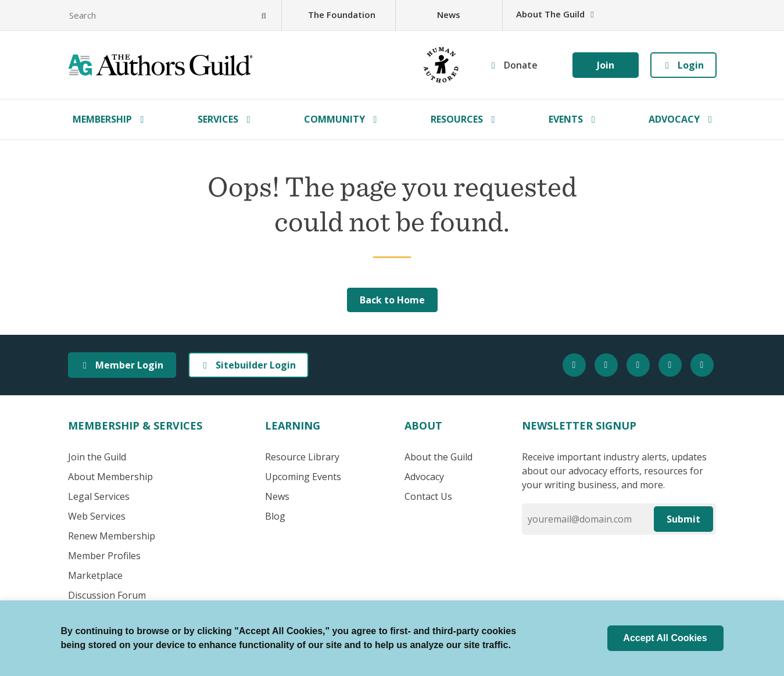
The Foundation (342, 15)
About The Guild (556, 14)
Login (683, 65)
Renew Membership (112, 536)
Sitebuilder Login (248, 365)
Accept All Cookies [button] (665, 638)
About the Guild (438, 457)
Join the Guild (97, 457)
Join (606, 65)
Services (218, 119)
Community (334, 119)
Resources (457, 119)
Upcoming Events (303, 477)
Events (566, 119)
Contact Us (428, 496)
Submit (683, 519)
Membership (102, 119)
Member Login (122, 365)
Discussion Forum (107, 595)
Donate (521, 65)
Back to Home (392, 300)
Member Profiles (104, 556)
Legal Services (99, 496)
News (449, 15)
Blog (275, 516)
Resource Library (302, 457)
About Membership (110, 477)
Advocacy (674, 119)
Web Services (97, 516)
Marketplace (95, 575)
